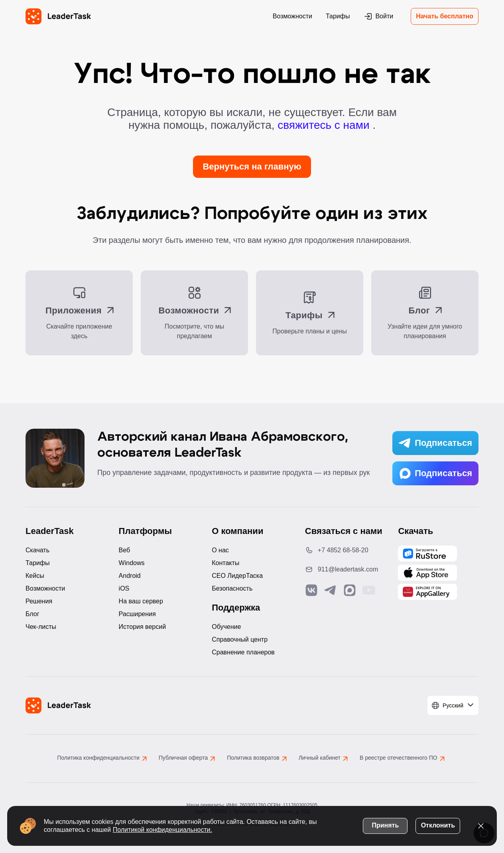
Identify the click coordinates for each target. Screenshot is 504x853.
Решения (39, 601)
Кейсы (35, 576)
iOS (124, 588)
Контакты (225, 563)
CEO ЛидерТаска (237, 576)
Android (130, 576)
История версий (142, 627)
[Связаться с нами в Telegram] (331, 590)
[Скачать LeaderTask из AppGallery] (427, 554)
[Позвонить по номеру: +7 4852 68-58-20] (345, 550)
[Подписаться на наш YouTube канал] (369, 590)
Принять (384, 824)
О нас (220, 550)
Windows (132, 563)
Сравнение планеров (243, 652)
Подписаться (435, 443)
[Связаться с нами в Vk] (311, 590)
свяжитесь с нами (325, 125)
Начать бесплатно (445, 16)
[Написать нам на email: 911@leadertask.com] (345, 569)
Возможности (292, 16)
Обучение (226, 627)
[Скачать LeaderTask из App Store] (427, 573)
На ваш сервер (141, 601)
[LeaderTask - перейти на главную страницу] (58, 16)
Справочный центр (240, 639)
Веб (125, 550)
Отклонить (437, 824)
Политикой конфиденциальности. (163, 829)
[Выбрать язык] (453, 705)
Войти (378, 16)
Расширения (137, 614)
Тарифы (338, 16)
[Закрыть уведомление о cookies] (480, 825)
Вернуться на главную (252, 166)
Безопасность (232, 588)
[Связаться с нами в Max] (350, 590)
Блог (32, 614)
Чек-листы (41, 627)
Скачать (37, 550)
